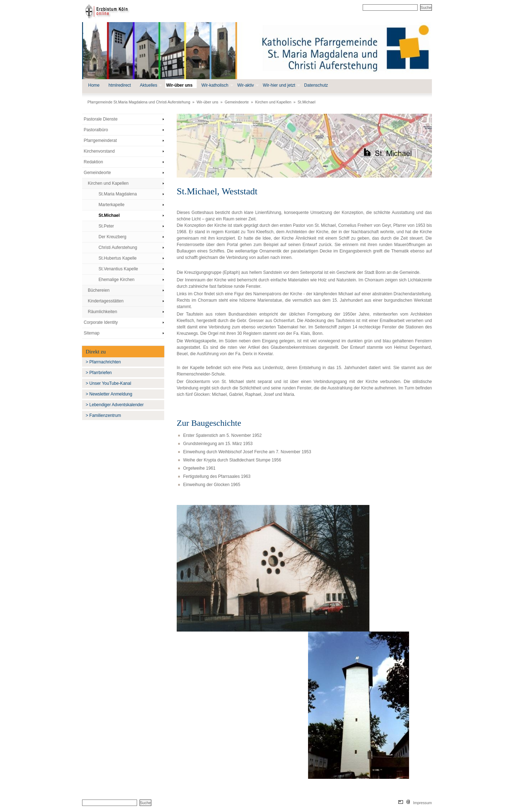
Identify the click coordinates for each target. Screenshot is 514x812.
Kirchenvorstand (99, 151)
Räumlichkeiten (102, 312)
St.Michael (307, 102)
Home (94, 85)
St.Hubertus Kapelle (118, 258)
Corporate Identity (101, 322)
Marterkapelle (112, 205)
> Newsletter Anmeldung (109, 394)
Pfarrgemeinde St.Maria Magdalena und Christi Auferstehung (139, 102)
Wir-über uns (181, 85)
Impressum (422, 803)
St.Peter (106, 226)
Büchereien (99, 290)
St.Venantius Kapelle (118, 269)
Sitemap (92, 333)
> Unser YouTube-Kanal (108, 383)
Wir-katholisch (216, 85)
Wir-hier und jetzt (281, 85)
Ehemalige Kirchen (117, 280)
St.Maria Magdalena (118, 194)
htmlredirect (120, 85)
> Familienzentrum (103, 415)
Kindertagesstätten (106, 301)
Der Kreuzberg (112, 237)
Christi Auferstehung (118, 247)
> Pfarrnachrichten (103, 362)
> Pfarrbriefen (99, 373)
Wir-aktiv (248, 85)
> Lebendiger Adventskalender (115, 405)
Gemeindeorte (237, 102)
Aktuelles (150, 85)
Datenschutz (316, 85)
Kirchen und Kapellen (273, 102)
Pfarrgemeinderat (100, 141)
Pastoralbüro (96, 130)
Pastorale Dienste (101, 119)
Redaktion (94, 162)
